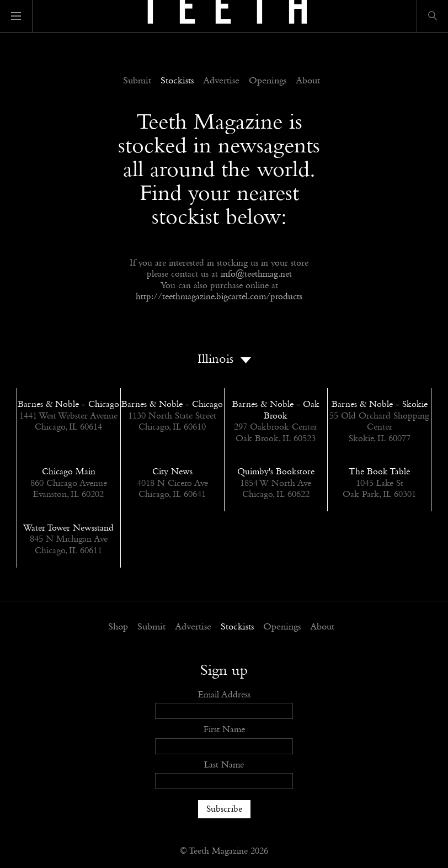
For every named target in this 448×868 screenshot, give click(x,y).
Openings (268, 81)
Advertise (221, 81)
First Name (224, 730)
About (308, 81)
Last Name (224, 765)
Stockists (177, 81)
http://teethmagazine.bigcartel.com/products (219, 297)
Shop (118, 627)
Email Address (224, 695)
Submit (137, 81)
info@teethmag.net (256, 274)
